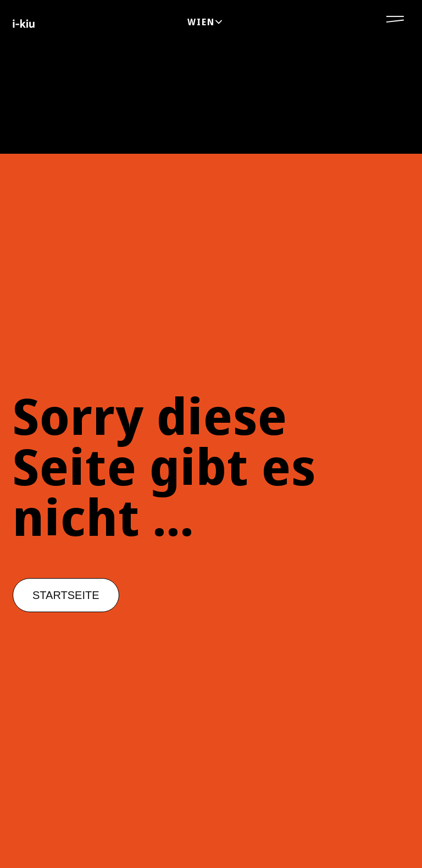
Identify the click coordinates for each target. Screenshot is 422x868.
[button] (66, 595)
